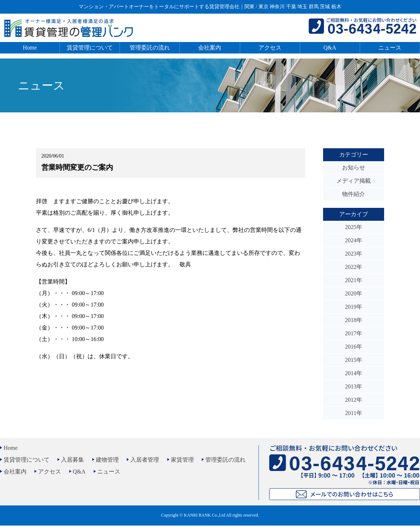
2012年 (354, 400)
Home (30, 48)
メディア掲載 (354, 181)
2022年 (354, 267)
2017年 (354, 333)
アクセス (270, 48)
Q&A (330, 48)
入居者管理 (145, 460)
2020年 (354, 293)
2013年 (354, 386)
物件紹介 (354, 194)
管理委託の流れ (150, 48)
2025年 (354, 227)
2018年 (354, 320)
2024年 (354, 240)
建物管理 (107, 460)
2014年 (354, 373)
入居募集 (73, 460)
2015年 (354, 360)
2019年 (354, 307)
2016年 (354, 347)
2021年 (354, 280)
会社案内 (210, 48)
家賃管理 (182, 460)
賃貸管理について (90, 48)
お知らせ (354, 167)
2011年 (353, 413)
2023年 (354, 254)
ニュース (390, 48)
